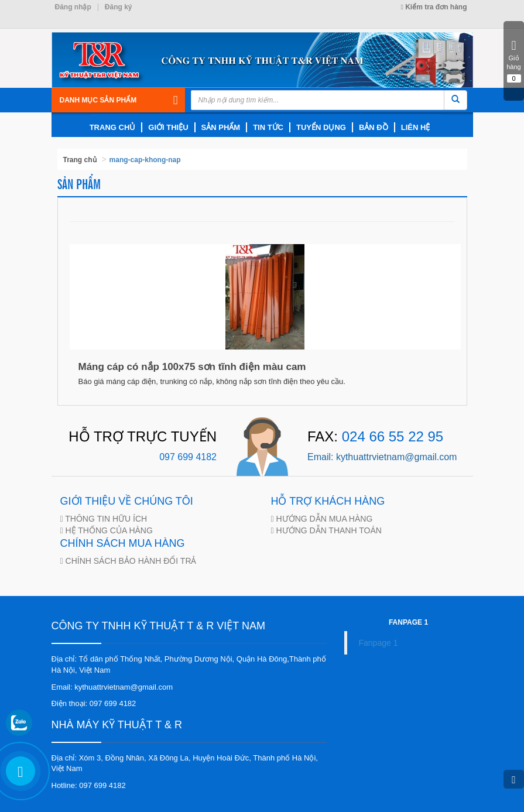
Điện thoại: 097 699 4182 (94, 703)
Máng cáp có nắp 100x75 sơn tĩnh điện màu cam (192, 367)
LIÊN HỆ (416, 127)
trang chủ (113, 127)
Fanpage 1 (379, 643)
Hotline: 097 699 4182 (89, 785)
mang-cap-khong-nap (145, 160)
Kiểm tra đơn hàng (434, 7)
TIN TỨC (268, 127)
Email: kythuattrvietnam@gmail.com (112, 687)
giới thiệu (168, 127)
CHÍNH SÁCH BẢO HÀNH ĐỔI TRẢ (130, 561)
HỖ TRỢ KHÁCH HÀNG (328, 501)
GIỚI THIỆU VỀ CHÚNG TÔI (127, 501)
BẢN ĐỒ (374, 127)
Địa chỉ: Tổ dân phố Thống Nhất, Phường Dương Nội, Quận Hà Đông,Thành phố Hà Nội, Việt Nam (189, 664)
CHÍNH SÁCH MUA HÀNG (123, 543)
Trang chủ (80, 160)
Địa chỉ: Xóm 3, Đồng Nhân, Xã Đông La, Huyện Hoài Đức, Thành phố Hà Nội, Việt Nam (185, 763)
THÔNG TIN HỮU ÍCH (105, 519)
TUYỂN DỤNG (321, 127)
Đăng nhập (73, 7)
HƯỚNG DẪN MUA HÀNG (323, 519)
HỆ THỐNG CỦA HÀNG (108, 530)
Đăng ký (119, 7)
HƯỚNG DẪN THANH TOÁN (328, 530)
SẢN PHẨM (221, 127)
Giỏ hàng (514, 56)
